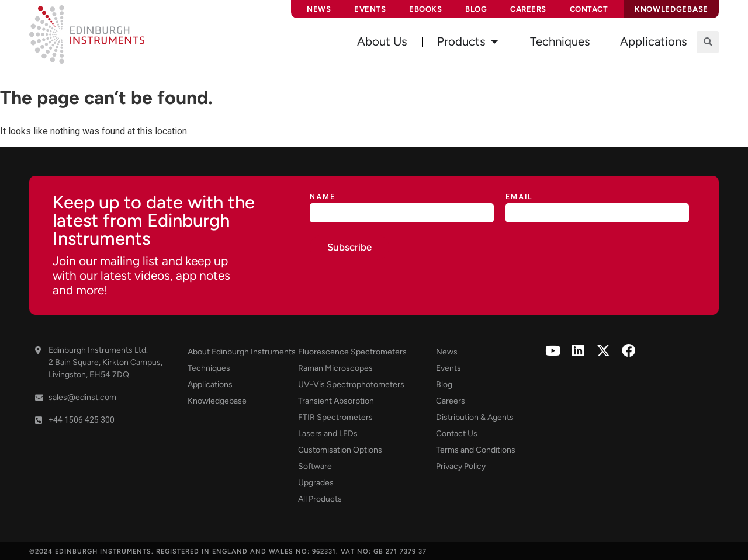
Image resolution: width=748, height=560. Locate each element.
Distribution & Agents (475, 417)
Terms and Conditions (476, 450)
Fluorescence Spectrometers (352, 352)
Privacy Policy (461, 466)
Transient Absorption (336, 401)
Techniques (209, 368)
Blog (476, 9)
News (319, 9)
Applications (210, 385)
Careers (528, 9)
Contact (589, 9)
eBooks (425, 9)
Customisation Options (340, 450)
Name (323, 197)
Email (519, 197)
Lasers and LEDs (328, 434)
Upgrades (316, 483)
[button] (708, 42)
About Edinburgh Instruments (242, 352)
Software (315, 466)
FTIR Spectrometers (335, 417)
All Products (320, 499)
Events (370, 9)
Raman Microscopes (335, 368)
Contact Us (457, 434)
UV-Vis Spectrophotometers (351, 385)
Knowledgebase (217, 401)
